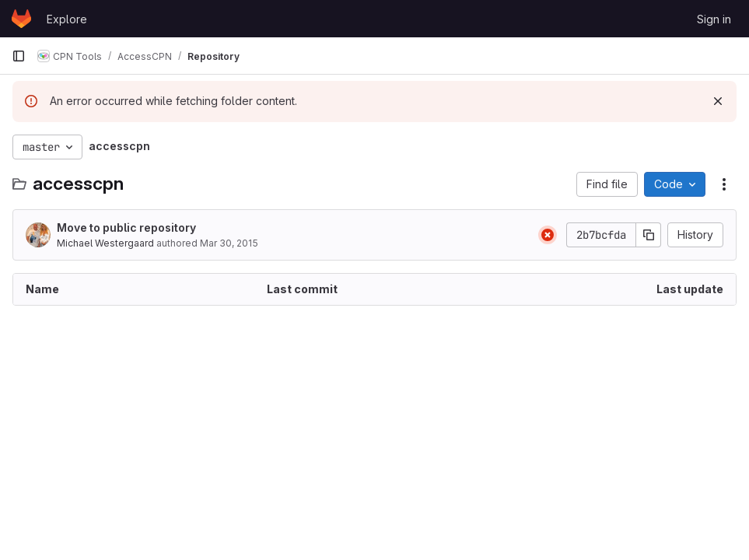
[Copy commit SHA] (649, 235)
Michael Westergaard (105, 243)
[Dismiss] (718, 101)
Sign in (714, 19)
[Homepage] (21, 19)
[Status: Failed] (548, 235)
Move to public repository (126, 227)
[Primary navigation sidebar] (19, 56)
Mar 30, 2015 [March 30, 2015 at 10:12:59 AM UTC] (229, 243)
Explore (67, 19)
